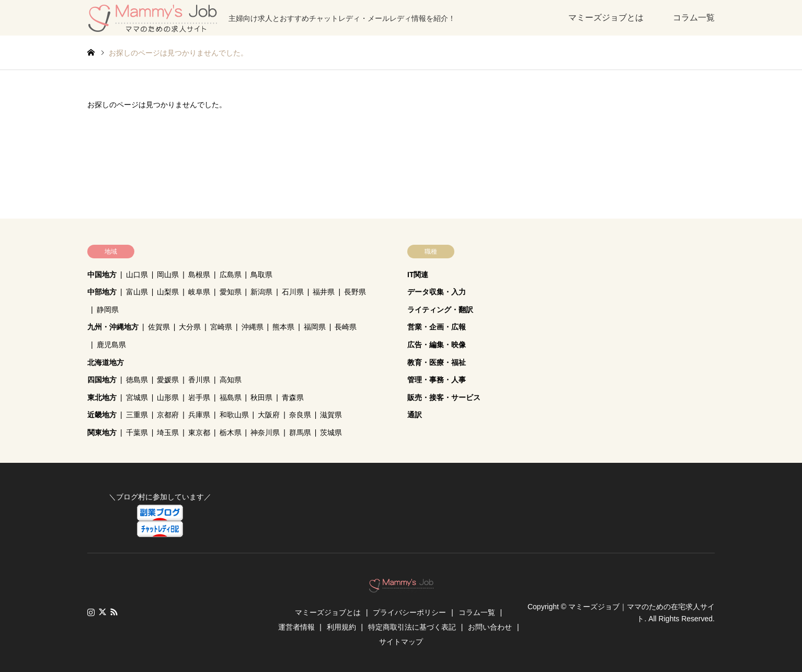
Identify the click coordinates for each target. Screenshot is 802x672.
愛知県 (231, 292)
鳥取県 (261, 275)
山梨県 (168, 292)
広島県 (231, 275)
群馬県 (300, 432)
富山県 (137, 292)
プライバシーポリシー (409, 612)
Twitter (102, 612)
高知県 (231, 380)
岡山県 (168, 275)
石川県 (293, 292)
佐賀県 (159, 327)
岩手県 (199, 397)
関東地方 (102, 432)
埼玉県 (168, 432)
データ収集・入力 (437, 292)
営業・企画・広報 (437, 327)
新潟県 (261, 292)
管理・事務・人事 (437, 380)
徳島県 (137, 380)
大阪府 (269, 415)
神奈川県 (265, 432)
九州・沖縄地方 (113, 327)
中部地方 (102, 292)
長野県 (355, 292)
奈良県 (300, 415)
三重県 (137, 415)
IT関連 (418, 275)
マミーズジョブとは (606, 18)
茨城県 (331, 432)
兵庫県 (199, 415)
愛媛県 (168, 380)
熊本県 (283, 327)
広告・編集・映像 (437, 345)
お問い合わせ (490, 627)
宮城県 (137, 397)
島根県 (199, 275)
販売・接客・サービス (444, 397)
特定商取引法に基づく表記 (412, 627)
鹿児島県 (111, 345)
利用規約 (341, 627)
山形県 (168, 397)
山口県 (137, 275)
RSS (114, 612)
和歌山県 (234, 415)
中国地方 (102, 275)
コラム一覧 (694, 18)
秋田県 (261, 397)
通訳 (415, 415)
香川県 (199, 380)
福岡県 (315, 327)
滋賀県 (331, 415)
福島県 (231, 397)
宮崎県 (221, 327)
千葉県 (137, 432)
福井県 (324, 292)
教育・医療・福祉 (437, 362)
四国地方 (102, 380)
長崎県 (346, 327)
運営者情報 (296, 627)
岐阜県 (199, 292)
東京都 (199, 432)
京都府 (168, 415)
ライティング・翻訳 (440, 310)
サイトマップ (401, 642)
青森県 (293, 397)
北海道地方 (106, 362)
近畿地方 (102, 415)
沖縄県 (253, 327)
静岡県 (108, 310)
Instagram (91, 612)
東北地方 (102, 397)
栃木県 (231, 432)
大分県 (190, 327)
